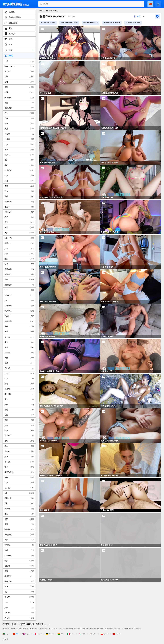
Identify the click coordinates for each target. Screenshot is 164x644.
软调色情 (19, 555)
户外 (19, 327)
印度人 (19, 155)
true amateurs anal (91, 23)
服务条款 (15, 624)
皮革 (19, 457)
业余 (19, 77)
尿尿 (19, 290)
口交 (19, 176)
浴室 (19, 415)
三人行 (19, 72)
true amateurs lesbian (69, 23)
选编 (19, 571)
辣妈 (19, 561)
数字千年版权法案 (27, 624)
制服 (19, 124)
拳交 (19, 342)
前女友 (19, 134)
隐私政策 (40, 624)
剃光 (19, 129)
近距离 (19, 566)
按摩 (19, 347)
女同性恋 (19, 238)
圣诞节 (19, 207)
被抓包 (19, 529)
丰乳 (19, 87)
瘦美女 (19, 451)
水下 (19, 399)
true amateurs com (48, 23)
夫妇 (19, 233)
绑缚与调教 (19, 472)
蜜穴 (19, 519)
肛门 (19, 493)
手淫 (19, 332)
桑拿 (19, 379)
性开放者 (19, 306)
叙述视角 (19, 170)
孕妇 (19, 264)
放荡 (19, 363)
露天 (19, 592)
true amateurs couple (112, 23)
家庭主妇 (19, 274)
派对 (19, 410)
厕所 (19, 160)
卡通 (19, 150)
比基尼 (19, 389)
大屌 (19, 228)
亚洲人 (19, 92)
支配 (19, 358)
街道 (19, 524)
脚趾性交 (19, 498)
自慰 (19, 503)
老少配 (19, 488)
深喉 (19, 425)
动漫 (19, 144)
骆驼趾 (19, 613)
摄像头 (19, 353)
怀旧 (19, 300)
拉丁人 (19, 337)
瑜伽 (19, 446)
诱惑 (19, 540)
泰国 (19, 405)
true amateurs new (133, 23)
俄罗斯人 (19, 98)
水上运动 (19, 394)
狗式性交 (19, 436)
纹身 (19, 467)
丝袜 (19, 82)
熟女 (19, 431)
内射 (19, 113)
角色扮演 (19, 535)
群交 (19, 483)
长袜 (19, 587)
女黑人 (19, 243)
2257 (47, 624)
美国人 (19, 477)
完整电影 (19, 269)
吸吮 (19, 196)
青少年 (19, 597)
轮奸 (19, 550)
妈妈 (19, 254)
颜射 (19, 602)
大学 (19, 222)
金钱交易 (19, 581)
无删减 (19, 368)
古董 (19, 186)
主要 (40, 10)
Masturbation (19, 66)
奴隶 (19, 248)
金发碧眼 (19, 576)
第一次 (19, 462)
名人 (19, 191)
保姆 (19, 103)
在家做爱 (19, 212)
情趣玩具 (19, 321)
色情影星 (19, 509)
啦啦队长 (19, 202)
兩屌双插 (19, 108)
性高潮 (19, 316)
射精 (19, 280)
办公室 (19, 139)
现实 (19, 441)
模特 (19, 384)
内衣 (19, 118)
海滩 (19, 420)
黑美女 (19, 618)
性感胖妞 (19, 311)
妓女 (19, 259)
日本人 (19, 373)
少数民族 (19, 285)
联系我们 (6, 624)
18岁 (19, 61)
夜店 (19, 217)
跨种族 (19, 545)
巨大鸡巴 (19, 295)
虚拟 (19, 514)
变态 (19, 165)
